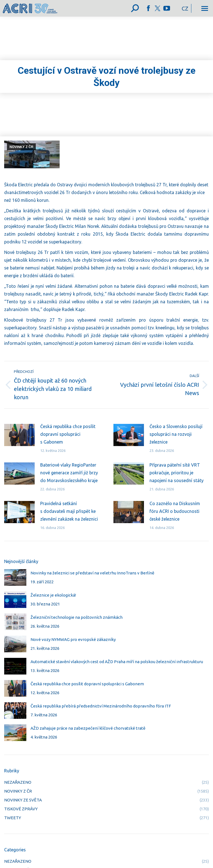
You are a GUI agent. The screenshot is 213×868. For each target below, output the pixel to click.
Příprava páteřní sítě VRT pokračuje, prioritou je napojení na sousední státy (177, 473)
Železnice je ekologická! (53, 595)
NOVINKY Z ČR (21, 147)
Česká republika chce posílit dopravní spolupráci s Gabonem (68, 434)
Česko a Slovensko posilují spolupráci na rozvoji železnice (176, 434)
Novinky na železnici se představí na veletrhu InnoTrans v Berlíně (92, 573)
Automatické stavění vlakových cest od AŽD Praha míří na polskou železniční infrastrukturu (117, 662)
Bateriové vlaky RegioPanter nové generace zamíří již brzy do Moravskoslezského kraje (69, 473)
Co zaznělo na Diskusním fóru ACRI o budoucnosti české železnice (175, 511)
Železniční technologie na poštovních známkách (77, 617)
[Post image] (19, 435)
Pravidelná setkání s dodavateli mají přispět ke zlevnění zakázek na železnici (69, 511)
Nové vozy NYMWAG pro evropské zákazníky (73, 639)
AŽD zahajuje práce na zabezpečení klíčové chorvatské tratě (88, 728)
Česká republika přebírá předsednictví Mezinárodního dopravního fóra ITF (101, 706)
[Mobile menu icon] (205, 8)
